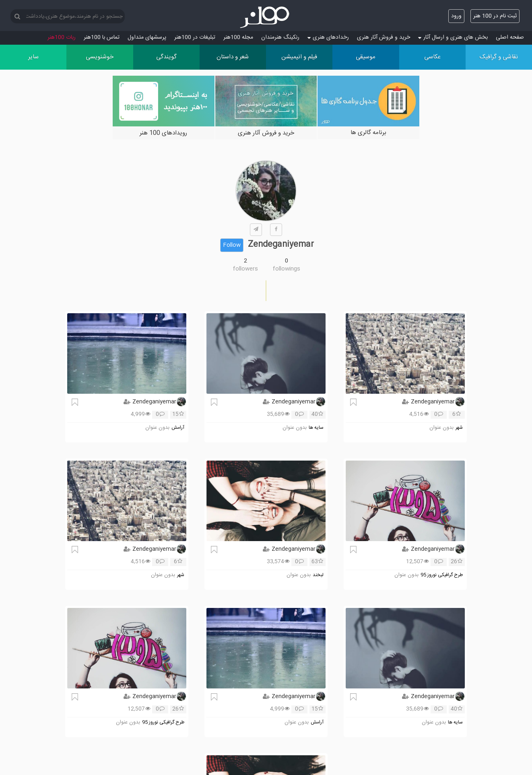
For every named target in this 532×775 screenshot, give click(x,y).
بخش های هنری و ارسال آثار (453, 37)
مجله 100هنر (238, 37)
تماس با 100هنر (102, 37)
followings (287, 269)
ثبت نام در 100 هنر (495, 16)
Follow (232, 245)
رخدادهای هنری (328, 37)
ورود (456, 16)
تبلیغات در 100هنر (195, 37)
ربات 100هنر (62, 37)
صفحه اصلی (510, 37)
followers (245, 269)
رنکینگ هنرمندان (280, 37)
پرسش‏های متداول (147, 37)
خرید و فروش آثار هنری (384, 37)
